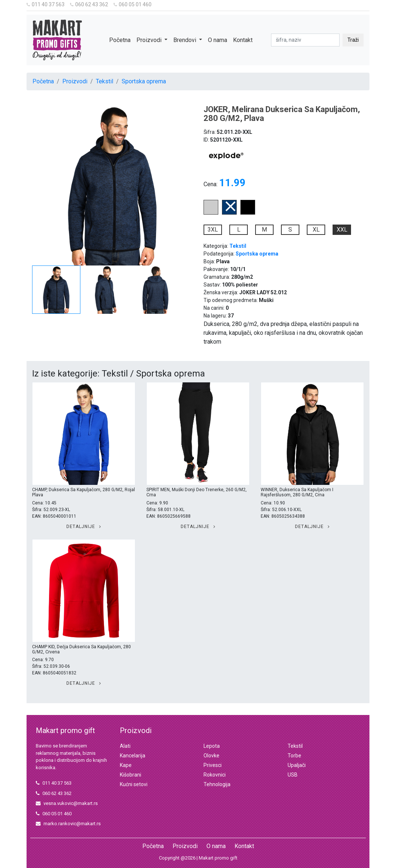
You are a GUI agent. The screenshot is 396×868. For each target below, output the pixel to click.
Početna (120, 40)
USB (293, 775)
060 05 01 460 (133, 4)
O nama (218, 40)
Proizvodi (75, 81)
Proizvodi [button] (150, 40)
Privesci (213, 765)
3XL (213, 230)
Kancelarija (133, 756)
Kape (126, 765)
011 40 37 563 (46, 4)
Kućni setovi (134, 784)
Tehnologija (217, 784)
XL (316, 230)
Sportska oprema (144, 81)
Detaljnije (84, 527)
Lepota (212, 746)
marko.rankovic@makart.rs (68, 824)
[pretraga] (305, 40)
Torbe (294, 756)
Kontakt (243, 40)
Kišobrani (131, 775)
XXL (342, 230)
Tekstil (105, 81)
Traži (353, 40)
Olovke (211, 756)
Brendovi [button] (185, 40)
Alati (125, 746)
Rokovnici (215, 775)
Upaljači (297, 765)
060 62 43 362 (89, 4)
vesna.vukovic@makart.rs (67, 803)
